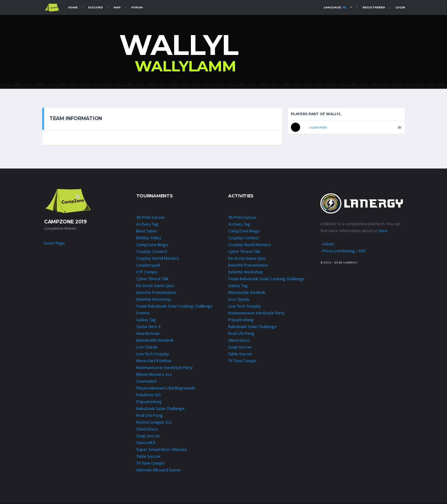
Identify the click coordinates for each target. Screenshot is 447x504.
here (383, 231)
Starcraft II (146, 443)
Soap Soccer (148, 437)
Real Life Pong (149, 416)
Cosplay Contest (152, 252)
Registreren (374, 7)
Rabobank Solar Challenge (160, 409)
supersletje (318, 127)
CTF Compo (147, 273)
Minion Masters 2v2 (154, 375)
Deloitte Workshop (154, 300)
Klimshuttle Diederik (155, 341)
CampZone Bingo (152, 245)
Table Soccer (148, 457)
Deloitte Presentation (156, 293)
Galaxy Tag (146, 321)
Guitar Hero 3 (148, 327)
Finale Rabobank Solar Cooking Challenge (174, 307)
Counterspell (148, 266)
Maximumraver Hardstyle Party (165, 368)
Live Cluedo (147, 348)
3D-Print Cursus (150, 218)
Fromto (143, 314)
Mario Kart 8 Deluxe (154, 362)
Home (73, 7)
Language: (335, 7)
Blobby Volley (149, 239)
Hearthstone (148, 334)
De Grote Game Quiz (155, 286)
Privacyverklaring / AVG (344, 251)
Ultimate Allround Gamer (159, 471)
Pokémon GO (149, 396)
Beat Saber (147, 232)
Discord (96, 7)
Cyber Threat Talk (152, 280)
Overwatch (147, 382)
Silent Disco (147, 430)
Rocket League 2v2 (154, 423)
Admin (328, 245)
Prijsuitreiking (149, 403)
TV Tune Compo (150, 464)
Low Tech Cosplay (153, 355)
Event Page (54, 244)
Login (400, 7)
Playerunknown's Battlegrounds (166, 389)
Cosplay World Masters (158, 259)
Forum (137, 7)
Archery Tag (147, 225)
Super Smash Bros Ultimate (162, 450)
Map (117, 7)
